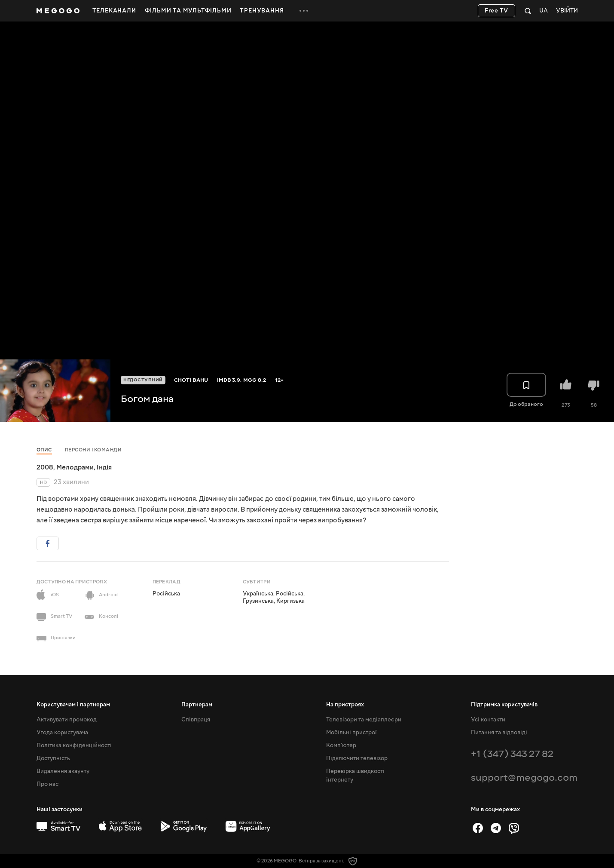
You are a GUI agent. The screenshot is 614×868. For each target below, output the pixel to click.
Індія (104, 467)
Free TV (496, 11)
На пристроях (345, 705)
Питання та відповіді (499, 733)
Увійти (567, 11)
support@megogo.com (524, 778)
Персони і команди (93, 450)
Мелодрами (75, 467)
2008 (45, 467)
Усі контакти (488, 720)
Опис (44, 450)
